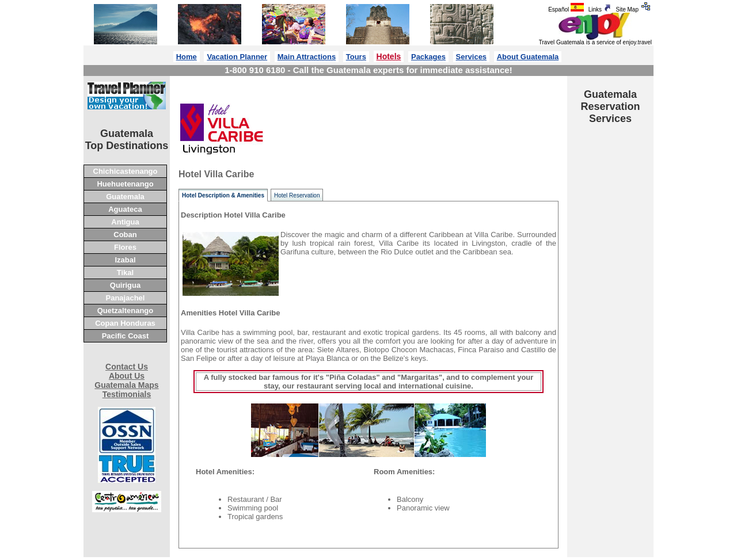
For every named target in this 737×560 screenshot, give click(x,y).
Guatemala (125, 197)
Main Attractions (307, 57)
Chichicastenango (126, 171)
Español (567, 9)
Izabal (125, 260)
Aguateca (125, 209)
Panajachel (126, 298)
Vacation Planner (237, 57)
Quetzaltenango (126, 311)
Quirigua (125, 285)
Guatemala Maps (126, 385)
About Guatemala (528, 57)
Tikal (125, 273)
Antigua (125, 222)
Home (187, 57)
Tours (356, 57)
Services (472, 57)
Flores (125, 247)
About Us (127, 376)
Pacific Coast (126, 336)
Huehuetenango (125, 184)
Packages (428, 57)
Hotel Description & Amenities (223, 195)
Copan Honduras (125, 323)
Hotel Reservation (297, 195)
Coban (125, 235)
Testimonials (127, 394)
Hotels (389, 56)
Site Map (635, 9)
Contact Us (127, 367)
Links (601, 9)
